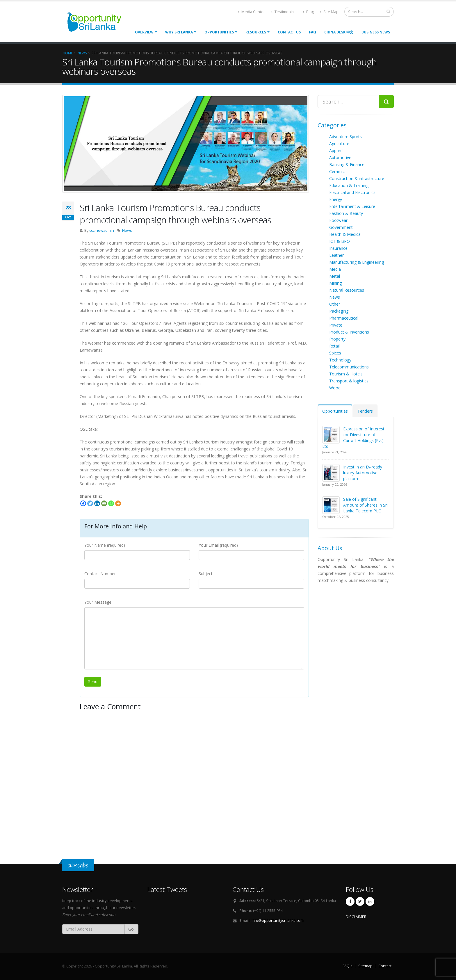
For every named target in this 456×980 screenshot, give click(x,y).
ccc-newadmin (102, 230)
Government (341, 227)
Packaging (339, 311)
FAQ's (348, 966)
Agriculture (339, 144)
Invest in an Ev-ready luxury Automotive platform (363, 473)
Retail (334, 346)
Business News (376, 32)
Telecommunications (349, 367)
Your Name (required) (105, 545)
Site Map (329, 12)
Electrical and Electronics (352, 192)
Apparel (336, 150)
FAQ (312, 32)
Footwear (338, 220)
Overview (144, 32)
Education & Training (349, 185)
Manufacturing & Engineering (357, 262)
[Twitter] (90, 503)
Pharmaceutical (344, 318)
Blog (308, 12)
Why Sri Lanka (179, 32)
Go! (131, 929)
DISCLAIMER (356, 917)
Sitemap (365, 966)
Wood (335, 388)
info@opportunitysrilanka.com (278, 921)
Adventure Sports (345, 137)
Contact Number (100, 574)
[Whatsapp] (111, 503)
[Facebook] (83, 503)
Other (335, 304)
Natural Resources (347, 290)
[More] (118, 503)
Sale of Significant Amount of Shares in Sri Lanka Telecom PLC (365, 505)
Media (335, 269)
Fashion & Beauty (346, 213)
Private (336, 325)
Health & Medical (345, 234)
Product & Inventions (349, 332)
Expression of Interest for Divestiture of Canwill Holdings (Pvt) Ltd (353, 438)
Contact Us (289, 32)
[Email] (104, 503)
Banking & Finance (347, 164)
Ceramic (337, 171)
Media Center (252, 12)
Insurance (338, 248)
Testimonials (284, 12)
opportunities (219, 32)
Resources (256, 32)
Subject (206, 574)
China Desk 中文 (339, 32)
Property (337, 339)
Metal (335, 276)
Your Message (98, 602)
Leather (336, 255)
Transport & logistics (349, 381)
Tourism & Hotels (346, 374)
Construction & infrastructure (357, 178)
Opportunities (335, 411)
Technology (340, 360)
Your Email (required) (218, 545)
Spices (335, 353)
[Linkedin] (97, 503)
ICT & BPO (340, 241)
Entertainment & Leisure (352, 206)
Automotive (340, 157)
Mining (335, 283)
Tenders (365, 411)
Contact (385, 966)
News (127, 230)
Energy (336, 199)
